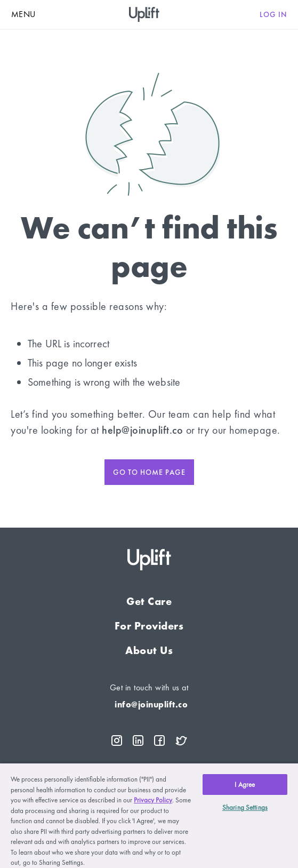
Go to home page (149, 472)
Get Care (149, 601)
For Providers (149, 626)
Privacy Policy (153, 800)
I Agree (245, 785)
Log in (273, 14)
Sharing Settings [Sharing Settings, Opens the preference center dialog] (245, 807)
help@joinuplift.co (142, 430)
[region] (149, 815)
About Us (149, 650)
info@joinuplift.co (151, 704)
